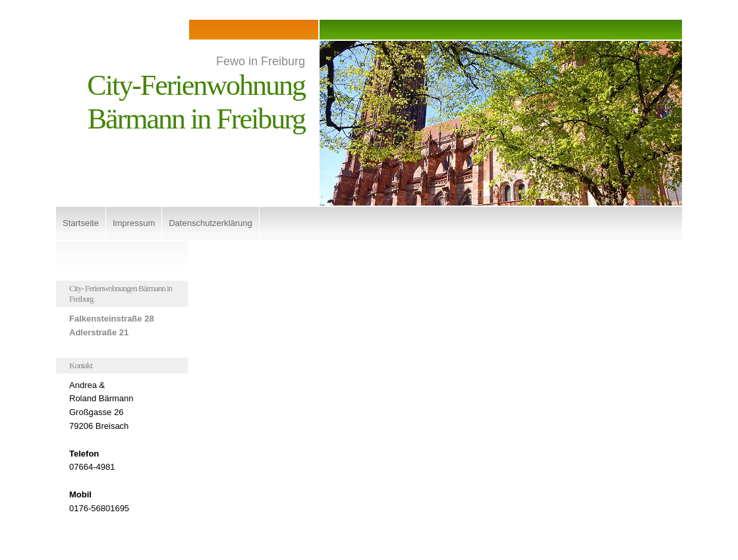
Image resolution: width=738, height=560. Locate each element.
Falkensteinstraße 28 (112, 319)
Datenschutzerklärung (210, 223)
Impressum (134, 223)
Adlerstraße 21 (99, 332)
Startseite (81, 223)
